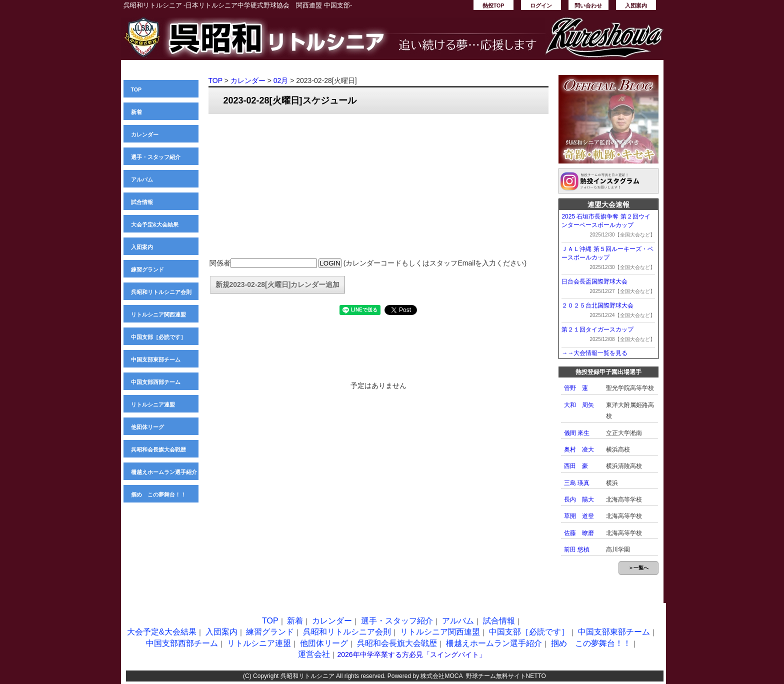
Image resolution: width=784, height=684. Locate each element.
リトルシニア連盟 (153, 404)
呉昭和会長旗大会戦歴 (158, 449)
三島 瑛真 (577, 483)
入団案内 (636, 5)
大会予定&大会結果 (155, 224)
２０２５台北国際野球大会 (597, 305)
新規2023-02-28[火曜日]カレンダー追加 (278, 284)
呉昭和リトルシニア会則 (161, 292)
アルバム (142, 179)
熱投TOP (493, 5)
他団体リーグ (147, 427)
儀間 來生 (577, 433)
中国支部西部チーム (156, 382)
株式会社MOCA (441, 676)
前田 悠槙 (577, 549)
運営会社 (314, 654)
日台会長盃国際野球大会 (594, 281)
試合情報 (142, 202)
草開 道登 (579, 516)
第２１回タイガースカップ (597, 329)
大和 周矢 (579, 405)
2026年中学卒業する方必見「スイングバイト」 (411, 654)
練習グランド (147, 269)
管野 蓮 (576, 388)
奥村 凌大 (579, 449)
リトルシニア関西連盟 (158, 314)
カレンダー (145, 134)
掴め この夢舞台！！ (158, 494)
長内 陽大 (579, 499)
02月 (281, 80)
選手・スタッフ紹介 (156, 157)
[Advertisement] (378, 186)
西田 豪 (576, 466)
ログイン (541, 5)
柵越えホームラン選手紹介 (164, 472)
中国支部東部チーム (156, 359)
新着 (136, 112)
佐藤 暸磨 (579, 533)
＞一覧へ (638, 568)
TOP (136, 89)
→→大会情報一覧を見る (594, 353)
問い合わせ (588, 5)
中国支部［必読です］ (158, 337)
